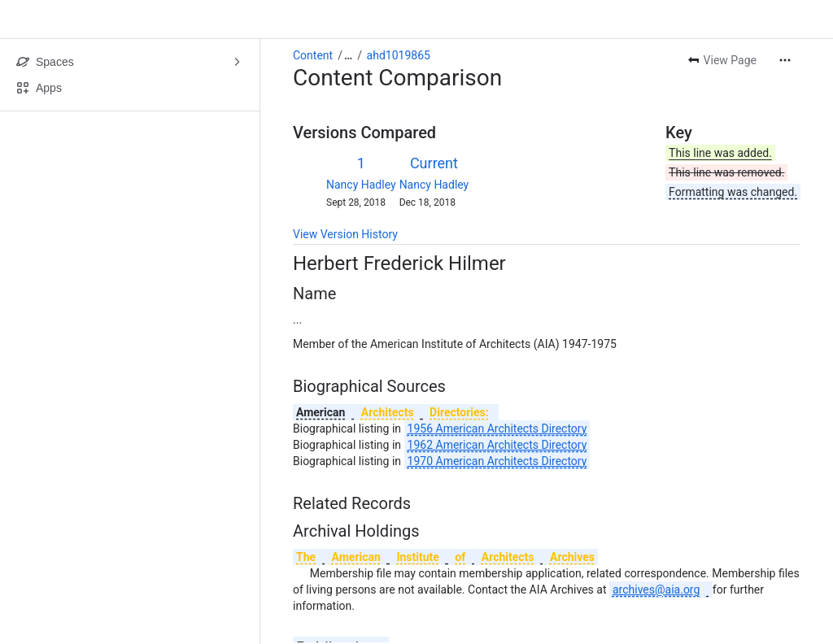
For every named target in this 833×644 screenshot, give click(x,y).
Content (313, 55)
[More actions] (785, 60)
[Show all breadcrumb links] (348, 55)
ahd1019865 (399, 55)
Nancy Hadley (361, 185)
